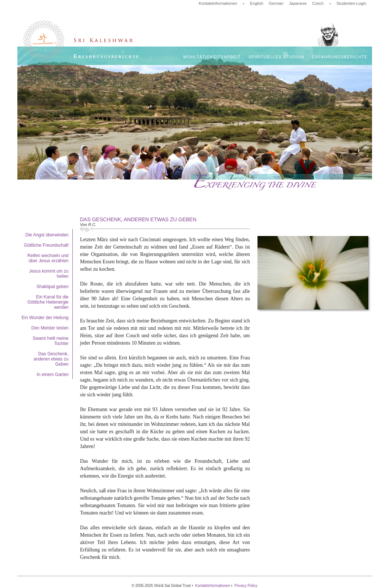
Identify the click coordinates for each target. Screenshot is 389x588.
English (256, 3)
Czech (318, 3)
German (276, 3)
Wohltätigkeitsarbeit (212, 57)
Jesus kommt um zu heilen (49, 274)
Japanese (298, 3)
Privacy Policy (246, 586)
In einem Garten (52, 375)
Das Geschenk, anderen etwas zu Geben (51, 359)
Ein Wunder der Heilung (45, 318)
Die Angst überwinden (47, 235)
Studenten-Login (352, 3)
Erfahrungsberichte (339, 57)
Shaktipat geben (53, 287)
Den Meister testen (50, 328)
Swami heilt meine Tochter (50, 341)
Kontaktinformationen (218, 3)
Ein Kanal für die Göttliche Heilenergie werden (48, 302)
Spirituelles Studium (277, 57)
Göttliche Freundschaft (46, 245)
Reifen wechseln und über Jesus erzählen (48, 258)
